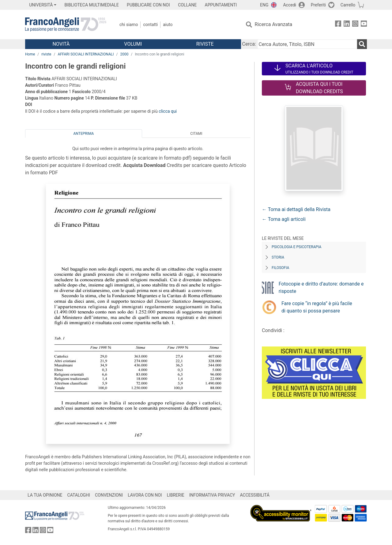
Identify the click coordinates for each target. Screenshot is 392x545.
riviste (46, 54)
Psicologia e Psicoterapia (296, 247)
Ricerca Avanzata (274, 24)
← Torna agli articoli (284, 219)
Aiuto (168, 25)
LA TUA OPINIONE (45, 495)
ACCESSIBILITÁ (255, 495)
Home (30, 54)
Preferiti (318, 5)
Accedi (290, 5)
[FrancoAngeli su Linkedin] (347, 25)
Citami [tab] (196, 134)
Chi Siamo (129, 25)
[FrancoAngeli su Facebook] (338, 25)
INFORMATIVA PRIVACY (212, 495)
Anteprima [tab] (84, 134)
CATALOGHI (79, 495)
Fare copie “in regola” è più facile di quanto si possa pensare (317, 307)
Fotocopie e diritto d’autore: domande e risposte (321, 288)
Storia (278, 257)
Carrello (348, 5)
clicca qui (168, 111)
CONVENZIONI (109, 495)
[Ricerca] (362, 44)
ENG (264, 5)
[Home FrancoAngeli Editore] (66, 25)
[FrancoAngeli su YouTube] (364, 25)
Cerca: (249, 44)
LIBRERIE (176, 495)
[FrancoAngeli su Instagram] (355, 25)
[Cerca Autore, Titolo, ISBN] (307, 44)
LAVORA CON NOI (145, 495)
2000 (124, 54)
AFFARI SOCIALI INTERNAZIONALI (86, 54)
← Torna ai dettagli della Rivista (296, 209)
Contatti (150, 25)
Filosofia (280, 268)
